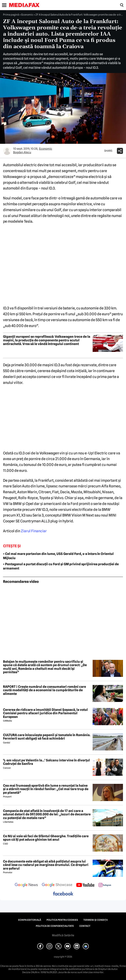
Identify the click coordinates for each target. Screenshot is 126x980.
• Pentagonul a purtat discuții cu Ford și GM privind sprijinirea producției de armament (61, 566)
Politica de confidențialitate (55, 926)
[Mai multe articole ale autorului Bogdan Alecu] (7, 151)
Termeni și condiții (96, 920)
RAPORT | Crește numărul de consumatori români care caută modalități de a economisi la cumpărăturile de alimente (44, 690)
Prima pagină (11, 15)
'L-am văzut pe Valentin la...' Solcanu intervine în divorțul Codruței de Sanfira (46, 762)
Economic (27, 15)
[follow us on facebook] (63, 894)
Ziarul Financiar (34, 531)
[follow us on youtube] (85, 885)
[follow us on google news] (26, 885)
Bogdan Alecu (22, 152)
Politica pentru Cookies (62, 920)
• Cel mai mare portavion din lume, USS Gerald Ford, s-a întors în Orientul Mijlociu (58, 556)
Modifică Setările (63, 935)
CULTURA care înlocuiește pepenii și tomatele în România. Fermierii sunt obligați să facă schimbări (47, 737)
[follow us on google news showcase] (57, 885)
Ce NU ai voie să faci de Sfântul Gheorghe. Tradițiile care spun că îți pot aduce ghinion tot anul (46, 838)
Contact (85, 926)
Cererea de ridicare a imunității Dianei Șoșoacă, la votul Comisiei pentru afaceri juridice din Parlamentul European (45, 713)
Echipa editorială (30, 920)
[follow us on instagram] (105, 885)
